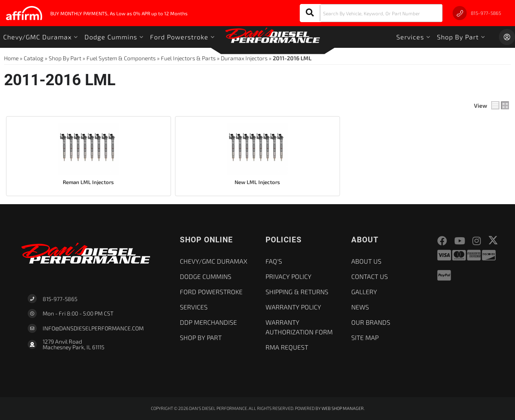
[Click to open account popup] (507, 37)
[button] (371, 13)
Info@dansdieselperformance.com (93, 328)
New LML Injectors (257, 182)
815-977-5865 (60, 299)
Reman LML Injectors (88, 182)
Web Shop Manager (343, 408)
